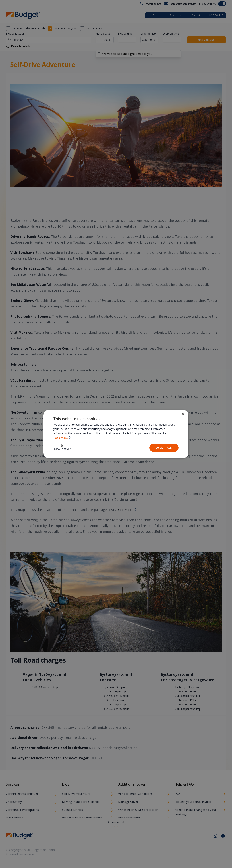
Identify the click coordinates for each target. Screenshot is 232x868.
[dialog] (116, 434)
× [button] (183, 414)
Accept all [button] (164, 448)
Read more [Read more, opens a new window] (61, 438)
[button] (62, 448)
